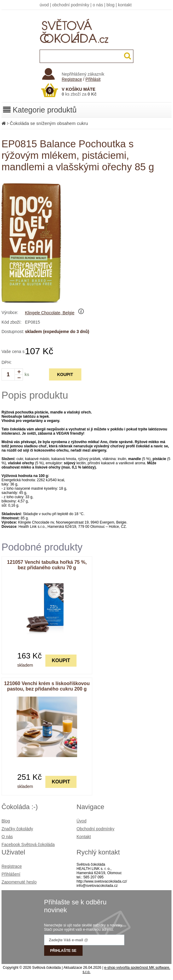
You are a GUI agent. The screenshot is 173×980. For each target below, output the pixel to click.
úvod (44, 5)
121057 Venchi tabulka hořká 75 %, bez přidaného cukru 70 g (47, 565)
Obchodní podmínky (95, 829)
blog (110, 5)
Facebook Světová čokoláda (28, 844)
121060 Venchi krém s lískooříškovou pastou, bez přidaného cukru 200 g (47, 686)
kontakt (125, 5)
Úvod (82, 821)
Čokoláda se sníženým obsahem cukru (49, 123)
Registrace (72, 79)
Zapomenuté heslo (19, 882)
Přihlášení (11, 874)
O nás (7, 837)
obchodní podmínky (71, 5)
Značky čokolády (17, 829)
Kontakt (84, 837)
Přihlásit (93, 79)
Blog (6, 821)
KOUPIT (65, 374)
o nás (98, 5)
